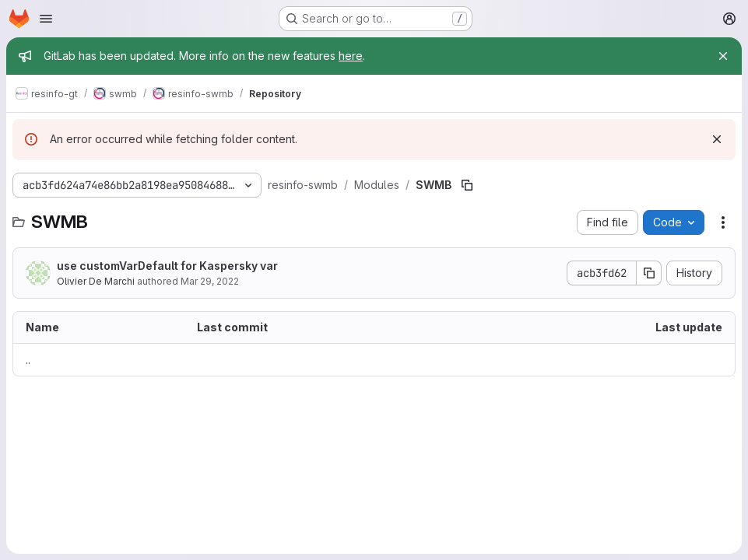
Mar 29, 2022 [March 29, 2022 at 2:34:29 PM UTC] (210, 281)
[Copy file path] (467, 185)
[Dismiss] (717, 139)
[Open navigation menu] (46, 19)
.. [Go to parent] (28, 360)
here (351, 56)
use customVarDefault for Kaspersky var (167, 266)
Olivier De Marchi (96, 281)
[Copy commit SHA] (649, 273)
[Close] (723, 56)
